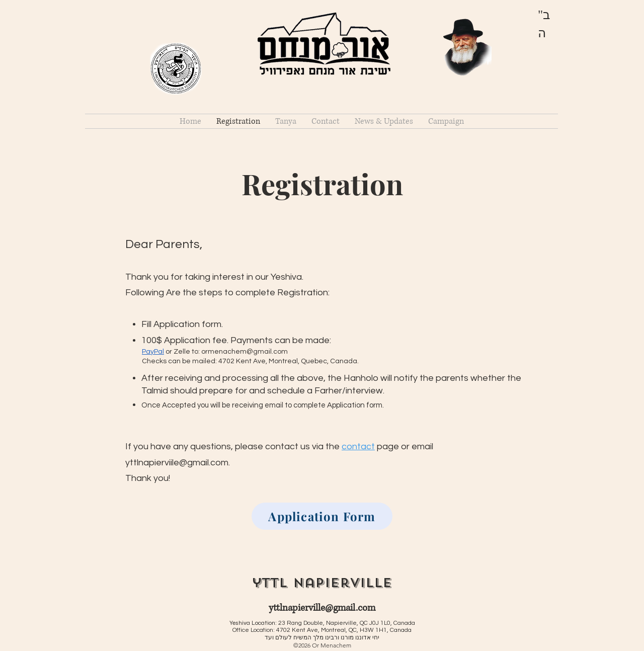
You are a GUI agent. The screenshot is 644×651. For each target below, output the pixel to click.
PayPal (153, 352)
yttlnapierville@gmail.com (322, 608)
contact (358, 446)
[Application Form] (322, 516)
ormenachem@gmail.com (245, 352)
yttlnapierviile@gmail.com (177, 463)
